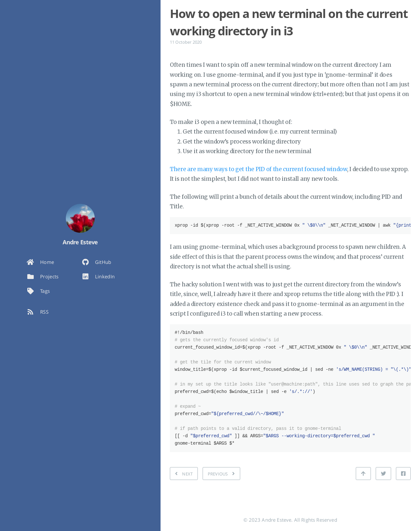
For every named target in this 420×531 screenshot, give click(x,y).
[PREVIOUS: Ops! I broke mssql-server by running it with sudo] (221, 474)
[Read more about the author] (80, 218)
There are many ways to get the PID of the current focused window (258, 169)
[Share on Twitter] (383, 474)
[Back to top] (363, 474)
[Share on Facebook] (403, 474)
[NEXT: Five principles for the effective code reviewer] (184, 474)
